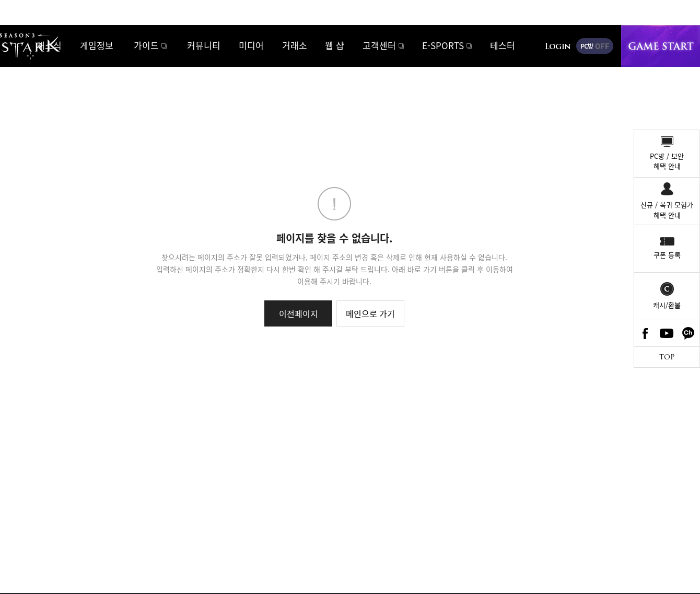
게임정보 (97, 45)
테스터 (503, 45)
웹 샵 (335, 45)
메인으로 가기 (370, 313)
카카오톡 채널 (689, 333)
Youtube (667, 333)
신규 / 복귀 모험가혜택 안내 (667, 210)
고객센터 (379, 45)
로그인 (558, 46)
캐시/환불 (667, 305)
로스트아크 (19, 45)
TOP (667, 357)
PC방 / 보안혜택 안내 (667, 161)
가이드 (146, 45)
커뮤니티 (204, 45)
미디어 (251, 45)
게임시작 (661, 46)
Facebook (645, 333)
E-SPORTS (443, 45)
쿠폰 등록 (667, 255)
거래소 (295, 45)
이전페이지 (299, 313)
